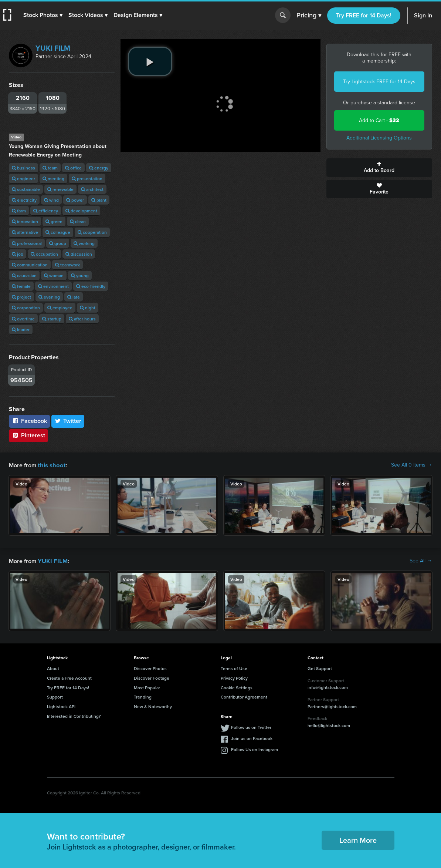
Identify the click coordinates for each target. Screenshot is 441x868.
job (18, 254)
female (21, 286)
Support (55, 696)
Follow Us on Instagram (255, 749)
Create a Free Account (69, 677)
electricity (24, 200)
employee (60, 308)
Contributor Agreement (244, 696)
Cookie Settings (237, 687)
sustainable (26, 189)
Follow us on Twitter (251, 726)
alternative (25, 232)
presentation (87, 179)
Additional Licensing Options (379, 138)
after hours (82, 319)
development (81, 211)
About (53, 668)
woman (54, 275)
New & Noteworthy (153, 706)
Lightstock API (61, 706)
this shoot (51, 465)
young (80, 275)
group (58, 243)
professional (27, 243)
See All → (421, 561)
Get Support (320, 668)
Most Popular (147, 687)
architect (92, 189)
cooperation (92, 232)
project (21, 297)
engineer (23, 179)
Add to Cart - (379, 120)
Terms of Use (234, 668)
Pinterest (28, 435)
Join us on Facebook (252, 738)
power (75, 200)
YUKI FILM (53, 48)
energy (99, 168)
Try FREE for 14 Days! (364, 15)
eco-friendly (91, 286)
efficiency (46, 211)
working (84, 243)
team (50, 168)
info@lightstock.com (328, 687)
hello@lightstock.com (329, 725)
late (74, 297)
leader (21, 329)
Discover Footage (152, 677)
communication (30, 265)
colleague (58, 232)
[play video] (150, 61)
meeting (53, 179)
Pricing (309, 16)
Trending (143, 696)
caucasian (24, 275)
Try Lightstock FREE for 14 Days (379, 82)
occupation (44, 254)
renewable (60, 189)
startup (52, 319)
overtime (23, 319)
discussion (79, 254)
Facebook (29, 421)
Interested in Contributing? (74, 715)
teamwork (67, 265)
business (23, 168)
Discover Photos (150, 668)
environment (53, 286)
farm (19, 211)
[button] (43, 15)
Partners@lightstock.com (332, 706)
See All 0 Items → (412, 465)
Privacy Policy (234, 677)
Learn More (358, 839)
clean (78, 221)
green (54, 221)
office (73, 168)
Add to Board (379, 168)
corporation (26, 308)
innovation (25, 221)
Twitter (68, 421)
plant (99, 200)
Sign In (423, 15)
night (88, 308)
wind (51, 200)
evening (49, 297)
